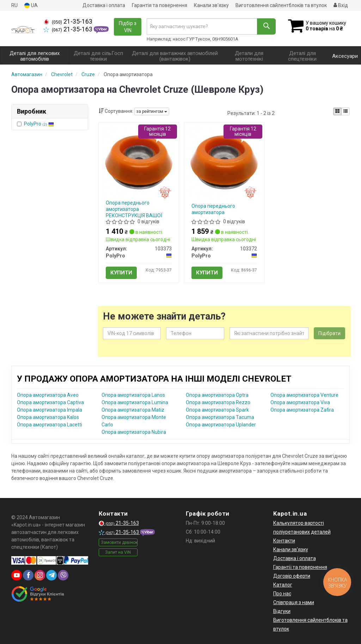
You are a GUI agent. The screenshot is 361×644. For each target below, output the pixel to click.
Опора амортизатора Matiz (133, 410)
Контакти (284, 541)
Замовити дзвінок (119, 542)
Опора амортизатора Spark (217, 410)
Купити (121, 273)
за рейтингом (152, 111)
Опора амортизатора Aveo (48, 395)
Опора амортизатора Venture (304, 395)
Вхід (341, 5)
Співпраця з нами (294, 602)
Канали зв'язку (211, 5)
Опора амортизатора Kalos (48, 417)
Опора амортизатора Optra (217, 395)
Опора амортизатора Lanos (133, 395)
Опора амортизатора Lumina (135, 402)
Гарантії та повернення (300, 567)
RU (14, 5)
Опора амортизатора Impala (50, 410)
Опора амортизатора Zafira (302, 410)
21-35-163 (68, 22)
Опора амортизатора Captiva (50, 402)
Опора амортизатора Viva (300, 402)
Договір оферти (292, 576)
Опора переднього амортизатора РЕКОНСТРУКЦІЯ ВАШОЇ (134, 209)
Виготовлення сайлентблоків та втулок (281, 5)
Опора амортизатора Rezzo (218, 402)
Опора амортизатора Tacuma (220, 417)
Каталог (283, 585)
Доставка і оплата (104, 5)
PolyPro (39, 124)
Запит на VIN (118, 552)
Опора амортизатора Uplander (221, 425)
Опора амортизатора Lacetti (50, 425)
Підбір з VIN (128, 27)
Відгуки (282, 611)
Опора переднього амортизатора (213, 209)
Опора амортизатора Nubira (134, 432)
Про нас (282, 594)
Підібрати (329, 333)
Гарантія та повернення (160, 5)
